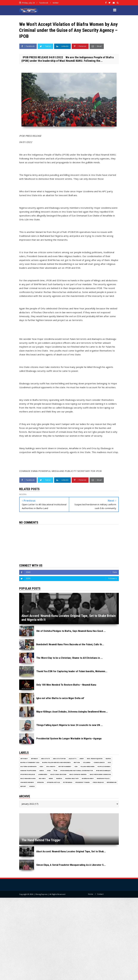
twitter (56, 3)
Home (91, 894)
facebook (44, 3)
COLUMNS (87, 762)
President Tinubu (83, 782)
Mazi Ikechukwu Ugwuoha (100, 774)
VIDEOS (32, 786)
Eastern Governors (28, 766)
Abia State (45, 759)
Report (23, 786)
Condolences (99, 762)
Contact (100, 894)
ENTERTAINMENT (65, 766)
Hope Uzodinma (104, 766)
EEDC (41, 766)
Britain (77, 762)
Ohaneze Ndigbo (27, 782)
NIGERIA (59, 778)
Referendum (112, 782)
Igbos (42, 771)
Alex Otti (73, 759)
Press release (98, 782)
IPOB (49, 771)
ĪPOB (55, 771)
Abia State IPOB (59, 759)
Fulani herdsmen (88, 766)
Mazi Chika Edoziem (58, 774)
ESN (76, 766)
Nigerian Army (88, 778)
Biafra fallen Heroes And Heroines (56, 762)
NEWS (51, 778)
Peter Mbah (68, 782)
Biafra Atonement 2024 (30, 762)
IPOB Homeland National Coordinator (77, 771)
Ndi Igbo (42, 778)
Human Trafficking (28, 771)
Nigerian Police (103, 778)
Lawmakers (43, 774)
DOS (109, 762)
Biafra (108, 759)
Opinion (40, 782)
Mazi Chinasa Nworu (78, 774)
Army (82, 759)
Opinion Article (53, 782)
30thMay (34, 759)
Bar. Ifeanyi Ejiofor (95, 759)
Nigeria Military (72, 778)
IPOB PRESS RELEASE (28, 774)
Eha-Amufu (51, 766)
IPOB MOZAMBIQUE (103, 771)
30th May (24, 759)
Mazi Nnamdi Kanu (28, 778)
